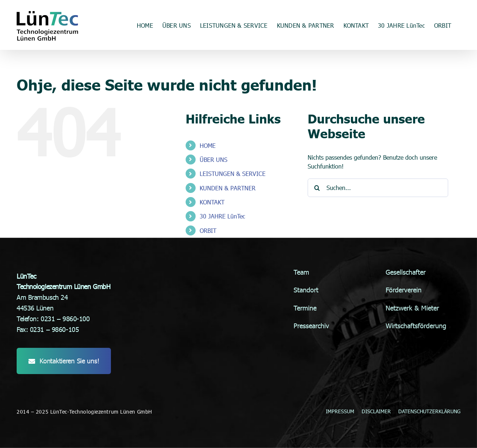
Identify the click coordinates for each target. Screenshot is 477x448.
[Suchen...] (378, 188)
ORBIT (208, 230)
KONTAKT (212, 202)
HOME (208, 145)
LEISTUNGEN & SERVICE (233, 174)
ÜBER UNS (214, 159)
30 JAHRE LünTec (222, 216)
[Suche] (317, 188)
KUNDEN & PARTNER (228, 188)
